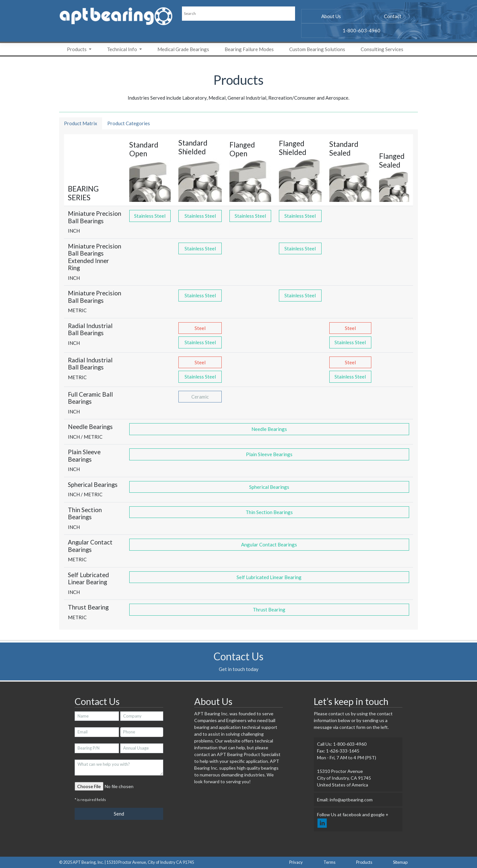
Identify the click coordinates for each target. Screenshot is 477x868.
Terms (329, 862)
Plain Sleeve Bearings (269, 454)
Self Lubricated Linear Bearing (269, 577)
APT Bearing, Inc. (88, 862)
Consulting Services (382, 49)
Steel (200, 328)
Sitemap (400, 862)
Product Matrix (81, 123)
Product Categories (129, 123)
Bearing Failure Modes (249, 49)
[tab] (81, 124)
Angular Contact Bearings (269, 544)
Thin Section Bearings (269, 512)
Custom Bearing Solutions (317, 49)
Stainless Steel (150, 216)
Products (77, 49)
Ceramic (200, 397)
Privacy (296, 862)
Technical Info (122, 49)
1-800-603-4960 (361, 30)
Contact (393, 16)
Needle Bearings (269, 429)
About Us (331, 16)
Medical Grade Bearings (183, 49)
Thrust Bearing (269, 610)
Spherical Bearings (269, 487)
